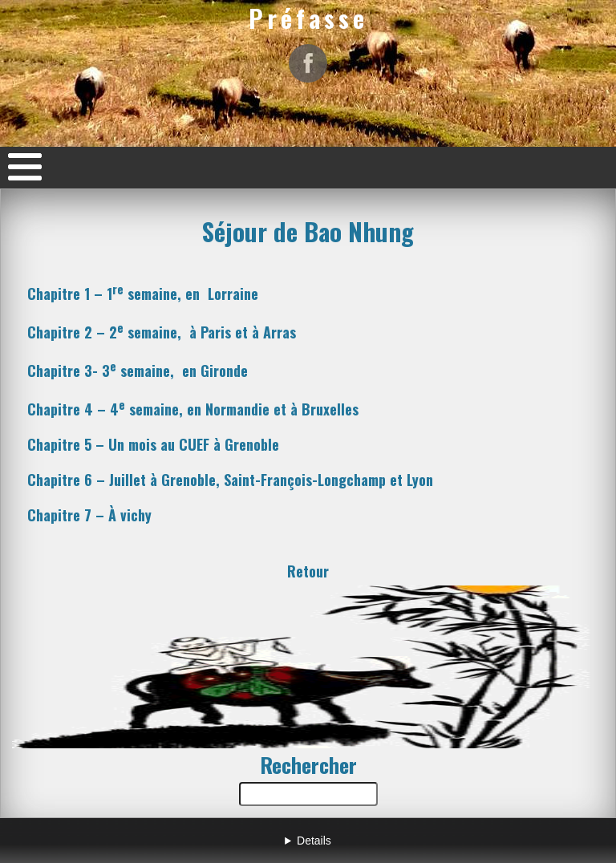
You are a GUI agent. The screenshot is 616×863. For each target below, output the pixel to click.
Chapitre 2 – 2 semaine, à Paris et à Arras (162, 332)
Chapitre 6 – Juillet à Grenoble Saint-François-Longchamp (230, 480)
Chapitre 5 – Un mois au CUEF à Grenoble (153, 444)
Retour (308, 571)
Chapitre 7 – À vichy (89, 515)
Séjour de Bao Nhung (308, 231)
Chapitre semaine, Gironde (138, 371)
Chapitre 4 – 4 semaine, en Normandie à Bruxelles (193, 409)
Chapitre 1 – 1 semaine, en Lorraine (143, 294)
